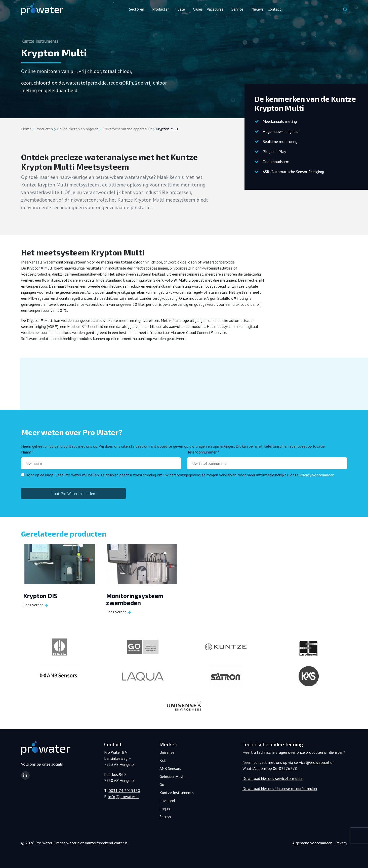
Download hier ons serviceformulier (273, 778)
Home (26, 129)
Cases (198, 9)
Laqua (165, 809)
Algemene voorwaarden (312, 843)
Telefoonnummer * (203, 452)
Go (162, 784)
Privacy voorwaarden (317, 475)
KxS (163, 760)
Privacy (341, 843)
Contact (274, 9)
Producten (44, 129)
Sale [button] (181, 9)
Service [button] (237, 9)
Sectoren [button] (137, 9)
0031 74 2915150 (124, 790)
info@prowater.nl (124, 797)
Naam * (27, 452)
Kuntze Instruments (177, 792)
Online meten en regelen (78, 129)
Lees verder (33, 605)
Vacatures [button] (215, 9)
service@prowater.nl (312, 762)
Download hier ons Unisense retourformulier (280, 788)
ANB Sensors (170, 768)
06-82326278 (285, 768)
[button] (25, 775)
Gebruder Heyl (171, 776)
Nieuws (257, 9)
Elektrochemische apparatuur (127, 129)
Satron (165, 817)
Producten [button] (161, 9)
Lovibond (167, 801)
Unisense (167, 752)
